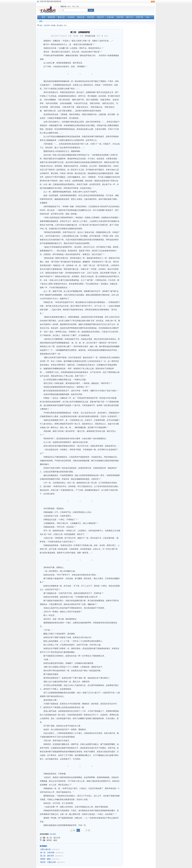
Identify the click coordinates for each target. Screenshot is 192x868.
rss (153, 2)
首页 (41, 25)
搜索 (41, 21)
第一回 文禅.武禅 (47, 853)
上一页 (73, 830)
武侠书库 (47, 25)
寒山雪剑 (60, 25)
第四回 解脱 (52, 840)
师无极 (53, 25)
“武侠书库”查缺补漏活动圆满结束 (50, 1)
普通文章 (63, 7)
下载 (73, 7)
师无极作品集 (90, 36)
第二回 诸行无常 (54, 838)
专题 (77, 7)
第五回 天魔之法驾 (48, 862)
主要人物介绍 (45, 849)
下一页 (88, 830)
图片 (69, 7)
